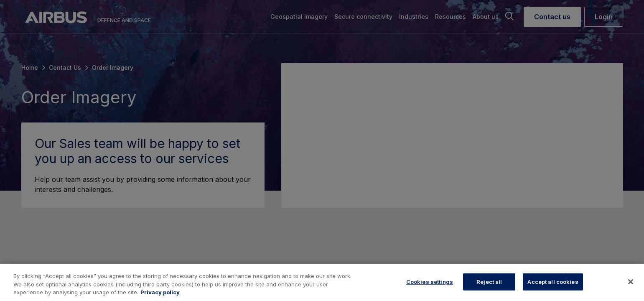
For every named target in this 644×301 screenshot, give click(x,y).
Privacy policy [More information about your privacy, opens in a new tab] (160, 292)
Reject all (489, 281)
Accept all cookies (553, 281)
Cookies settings (430, 281)
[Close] (631, 282)
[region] (322, 282)
